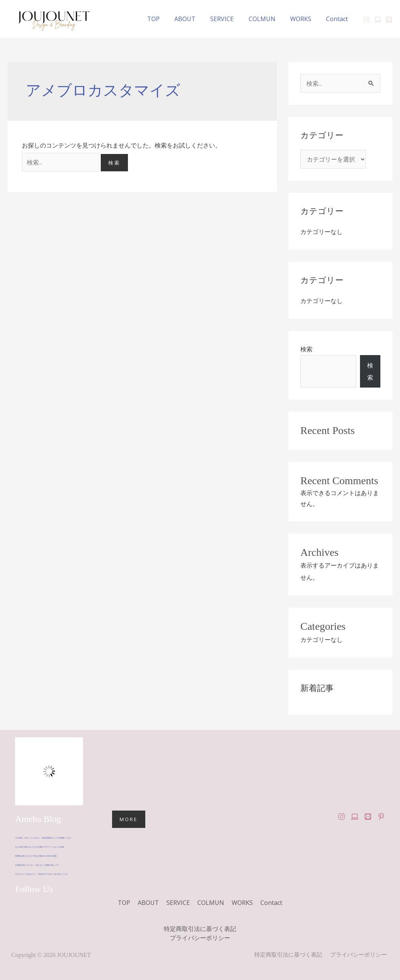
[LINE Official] (368, 817)
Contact (338, 19)
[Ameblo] (378, 20)
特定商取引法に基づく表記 (200, 929)
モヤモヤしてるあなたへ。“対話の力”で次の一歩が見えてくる (41, 874)
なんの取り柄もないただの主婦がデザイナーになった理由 (40, 847)
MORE (129, 819)
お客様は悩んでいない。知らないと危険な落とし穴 (37, 865)
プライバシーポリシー (200, 938)
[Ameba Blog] (355, 817)
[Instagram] (366, 20)
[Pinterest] (381, 817)
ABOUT (197, 19)
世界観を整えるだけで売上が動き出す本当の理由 (36, 856)
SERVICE (232, 19)
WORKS (305, 19)
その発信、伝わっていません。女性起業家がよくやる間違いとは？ (43, 838)
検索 (306, 349)
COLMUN (269, 19)
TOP (168, 19)
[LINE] (389, 20)
